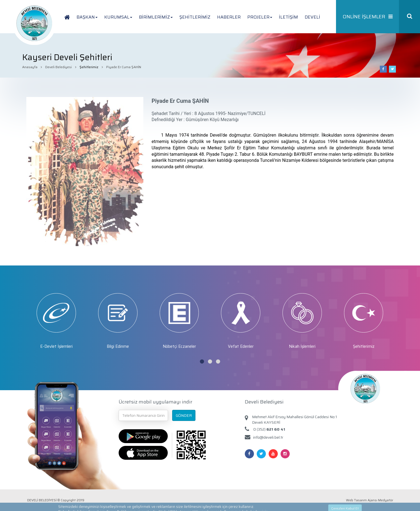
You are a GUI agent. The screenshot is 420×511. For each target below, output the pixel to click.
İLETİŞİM (288, 17)
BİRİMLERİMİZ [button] (156, 17)
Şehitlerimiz (89, 67)
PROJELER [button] (260, 17)
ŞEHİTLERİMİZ (195, 17)
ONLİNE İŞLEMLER (368, 17)
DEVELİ (312, 17)
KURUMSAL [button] (118, 17)
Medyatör (386, 500)
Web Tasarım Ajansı (362, 500)
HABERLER (229, 17)
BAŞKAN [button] (87, 17)
